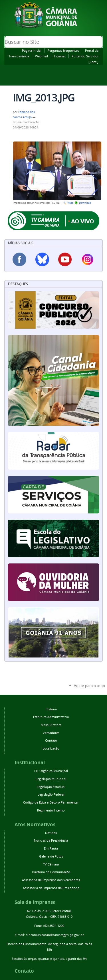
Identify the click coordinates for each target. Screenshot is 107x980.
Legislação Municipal (51, 779)
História (51, 709)
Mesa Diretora (51, 725)
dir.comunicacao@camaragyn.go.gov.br (55, 935)
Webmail (42, 56)
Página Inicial (32, 50)
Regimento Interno (51, 810)
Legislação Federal (51, 794)
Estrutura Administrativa (51, 717)
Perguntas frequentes (63, 50)
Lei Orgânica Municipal (51, 771)
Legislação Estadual (51, 787)
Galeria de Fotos (51, 856)
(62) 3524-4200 (54, 926)
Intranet (60, 56)
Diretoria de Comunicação (51, 872)
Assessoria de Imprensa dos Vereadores (51, 880)
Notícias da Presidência (51, 840)
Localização (51, 748)
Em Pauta (51, 848)
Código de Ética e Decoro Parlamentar (51, 802)
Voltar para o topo (89, 686)
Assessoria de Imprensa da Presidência (51, 888)
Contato (51, 740)
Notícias (51, 833)
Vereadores (51, 733)
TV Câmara (51, 864)
